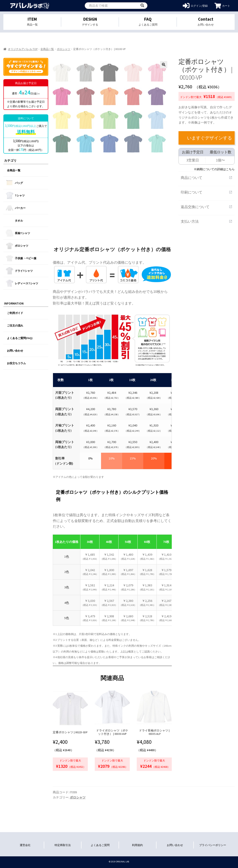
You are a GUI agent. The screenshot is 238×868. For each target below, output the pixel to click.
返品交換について (207, 207)
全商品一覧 (47, 49)
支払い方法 (207, 221)
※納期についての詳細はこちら (214, 169)
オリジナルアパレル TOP (23, 49)
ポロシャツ (64, 49)
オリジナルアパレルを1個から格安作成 (30, 6)
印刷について (207, 192)
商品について (207, 178)
